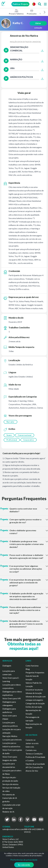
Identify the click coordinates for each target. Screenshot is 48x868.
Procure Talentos (16, 12)
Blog (28, 669)
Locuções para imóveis (12, 740)
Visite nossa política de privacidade (27, 855)
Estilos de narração (34, 707)
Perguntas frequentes (35, 673)
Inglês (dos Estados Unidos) (25, 42)
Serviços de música (10, 784)
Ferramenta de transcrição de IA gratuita (10, 798)
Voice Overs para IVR (12, 698)
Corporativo (29, 440)
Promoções (32, 12)
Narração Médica (10, 736)
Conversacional (25, 435)
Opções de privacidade (35, 764)
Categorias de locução (35, 703)
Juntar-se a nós (32, 743)
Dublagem (7, 666)
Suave (9, 435)
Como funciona (32, 666)
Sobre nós (30, 747)
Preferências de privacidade (24, 860)
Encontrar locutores (34, 690)
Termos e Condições (34, 754)
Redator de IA (8, 812)
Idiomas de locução (34, 693)
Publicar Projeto (20, 4)
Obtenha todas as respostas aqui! (24, 646)
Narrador (10, 422)
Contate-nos (31, 750)
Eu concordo (24, 865)
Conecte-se (31, 740)
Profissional (12, 440)
